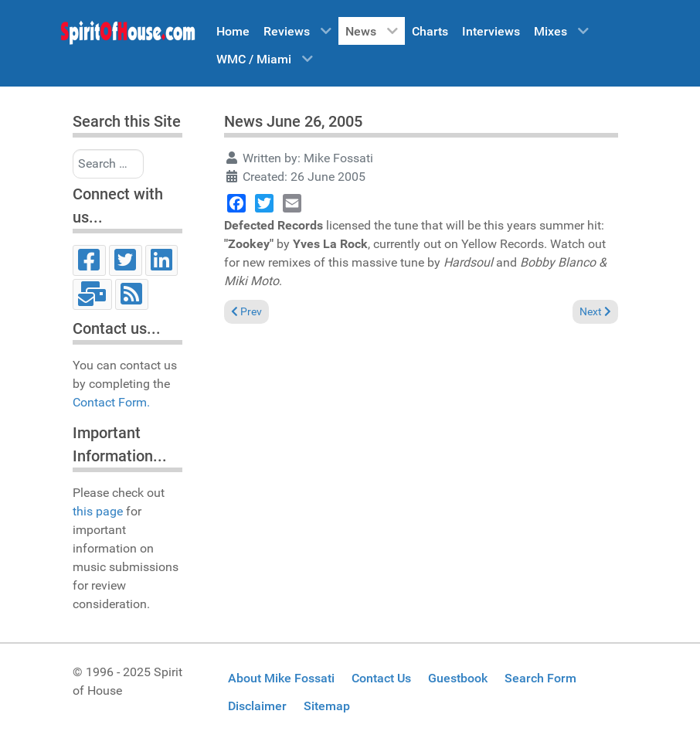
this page (98, 511)
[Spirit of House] (127, 36)
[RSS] (132, 294)
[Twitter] (126, 260)
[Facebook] (89, 260)
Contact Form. (111, 402)
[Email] (92, 294)
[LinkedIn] (162, 260)
